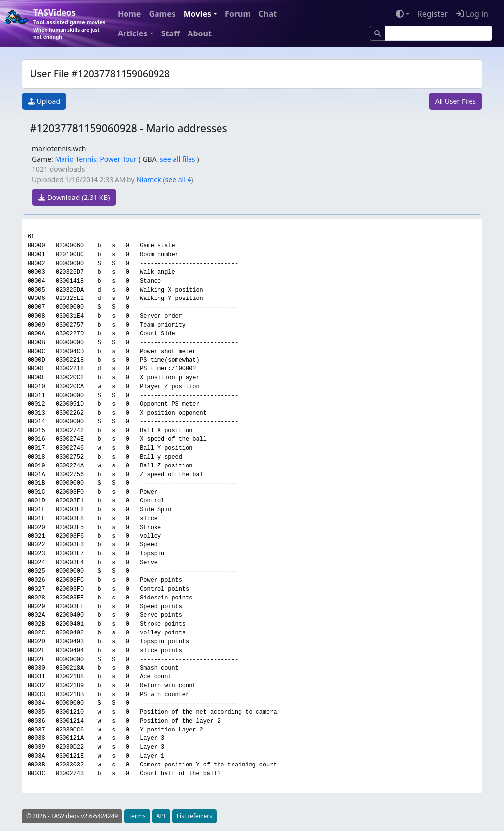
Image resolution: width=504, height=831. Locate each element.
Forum (238, 14)
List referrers (194, 816)
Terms (137, 816)
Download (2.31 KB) (74, 197)
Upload (44, 101)
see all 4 (178, 180)
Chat (268, 14)
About (200, 33)
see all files (178, 159)
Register (433, 14)
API (161, 816)
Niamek (149, 180)
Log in (472, 14)
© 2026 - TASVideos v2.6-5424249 (72, 816)
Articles (133, 33)
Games (162, 14)
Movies (197, 14)
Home (129, 14)
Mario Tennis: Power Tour (95, 159)
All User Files (456, 101)
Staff (171, 33)
